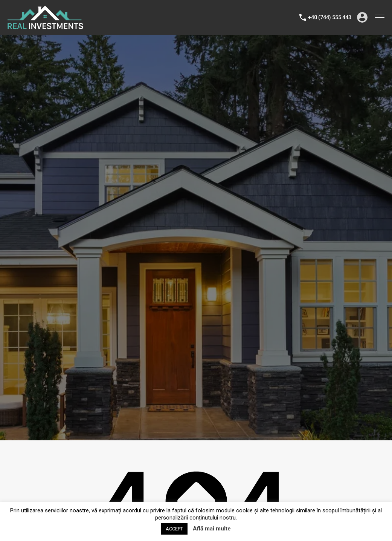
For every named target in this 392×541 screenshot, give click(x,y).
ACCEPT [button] (174, 529)
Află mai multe (212, 529)
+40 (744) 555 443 (330, 17)
